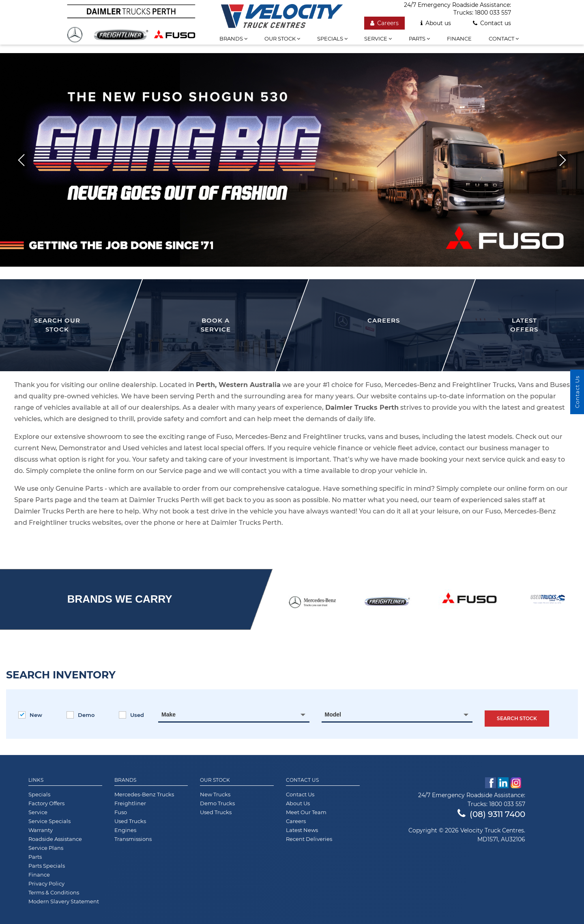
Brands (233, 38)
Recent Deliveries (309, 839)
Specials (332, 38)
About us (436, 23)
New (30, 715)
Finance (459, 38)
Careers (384, 23)
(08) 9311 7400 (491, 814)
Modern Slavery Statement (64, 901)
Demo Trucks (217, 803)
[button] (562, 160)
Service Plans (46, 848)
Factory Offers (46, 803)
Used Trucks (130, 821)
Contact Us (302, 780)
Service (378, 38)
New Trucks (215, 794)
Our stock (282, 38)
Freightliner (130, 803)
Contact (504, 38)
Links (36, 780)
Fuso (121, 812)
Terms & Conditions (54, 892)
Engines (125, 830)
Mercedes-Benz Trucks (144, 794)
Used (131, 715)
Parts (419, 38)
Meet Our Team (306, 812)
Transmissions (133, 839)
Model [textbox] (333, 714)
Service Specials (49, 821)
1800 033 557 (493, 13)
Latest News (302, 830)
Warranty (41, 830)
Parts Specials (47, 866)
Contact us (492, 23)
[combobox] (234, 714)
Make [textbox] (169, 714)
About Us (298, 803)
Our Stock (215, 780)
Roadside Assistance (55, 839)
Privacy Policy (46, 883)
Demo (81, 715)
